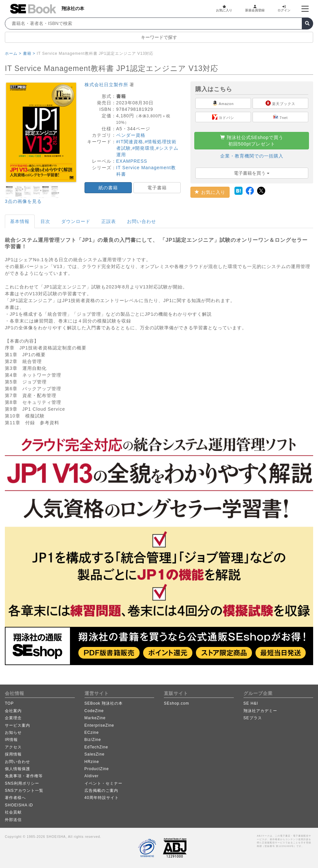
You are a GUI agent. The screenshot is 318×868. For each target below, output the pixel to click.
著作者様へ (15, 798)
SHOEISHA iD (19, 805)
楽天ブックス (280, 103)
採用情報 (13, 754)
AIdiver (92, 776)
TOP (9, 703)
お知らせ (13, 733)
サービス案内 (17, 725)
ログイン (284, 8)
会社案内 (13, 711)
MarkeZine (95, 718)
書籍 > (29, 53)
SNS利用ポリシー (22, 783)
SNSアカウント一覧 (24, 791)
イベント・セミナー (103, 783)
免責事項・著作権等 (24, 776)
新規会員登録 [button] (255, 8)
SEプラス (253, 718)
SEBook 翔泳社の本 (104, 703)
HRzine (92, 762)
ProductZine (97, 769)
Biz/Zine (93, 740)
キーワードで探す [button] (159, 37)
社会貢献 (13, 812)
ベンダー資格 (131, 135)
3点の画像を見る (23, 201)
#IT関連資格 (130, 142)
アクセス (13, 747)
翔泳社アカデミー (260, 711)
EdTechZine (96, 747)
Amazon (223, 103)
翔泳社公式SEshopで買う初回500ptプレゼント (252, 141)
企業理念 (13, 718)
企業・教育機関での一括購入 (252, 156)
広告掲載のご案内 (101, 791)
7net (280, 117)
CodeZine (94, 711)
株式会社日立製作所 (106, 85)
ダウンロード (76, 221)
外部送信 (13, 820)
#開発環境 (143, 148)
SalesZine (95, 754)
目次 (45, 221)
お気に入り (224, 8)
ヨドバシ (223, 117)
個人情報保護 (17, 769)
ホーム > (13, 53)
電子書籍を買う (252, 173)
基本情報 (20, 221)
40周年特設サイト (102, 798)
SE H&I (251, 703)
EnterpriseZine (99, 725)
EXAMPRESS (132, 161)
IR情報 (11, 740)
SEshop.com (176, 703)
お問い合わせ (142, 221)
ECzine (92, 733)
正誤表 (109, 221)
